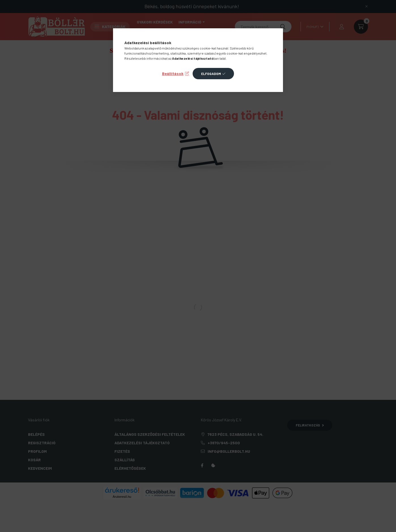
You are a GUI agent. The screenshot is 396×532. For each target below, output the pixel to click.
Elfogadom (211, 74)
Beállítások (173, 73)
